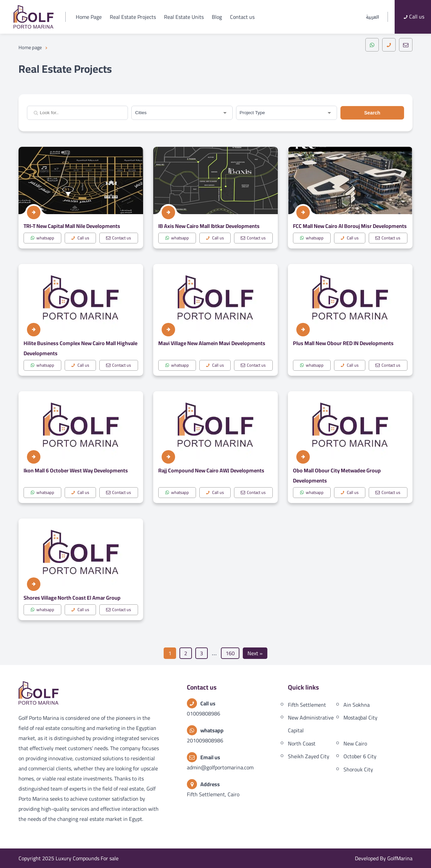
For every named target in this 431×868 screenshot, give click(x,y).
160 (230, 653)
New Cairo (355, 743)
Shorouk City (358, 769)
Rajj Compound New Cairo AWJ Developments (211, 470)
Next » (255, 653)
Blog (217, 17)
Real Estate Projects (133, 17)
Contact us (242, 17)
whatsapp (42, 238)
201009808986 (205, 740)
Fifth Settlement (307, 705)
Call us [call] (79, 238)
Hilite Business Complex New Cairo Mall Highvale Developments (80, 348)
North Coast (302, 743)
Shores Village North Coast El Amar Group (72, 598)
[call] (389, 45)
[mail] (406, 45)
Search (372, 113)
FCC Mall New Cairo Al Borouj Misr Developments (350, 226)
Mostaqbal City (360, 717)
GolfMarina (400, 858)
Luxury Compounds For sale (87, 858)
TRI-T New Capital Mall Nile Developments (72, 226)
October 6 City (360, 756)
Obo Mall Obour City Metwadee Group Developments (337, 475)
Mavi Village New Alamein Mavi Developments (212, 343)
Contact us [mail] (118, 238)
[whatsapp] (372, 45)
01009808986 (204, 713)
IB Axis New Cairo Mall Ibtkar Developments (209, 226)
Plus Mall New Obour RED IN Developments (343, 343)
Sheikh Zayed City (309, 756)
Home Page (89, 17)
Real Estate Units (184, 17)
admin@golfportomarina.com (220, 767)
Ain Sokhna (357, 705)
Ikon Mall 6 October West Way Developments (76, 470)
